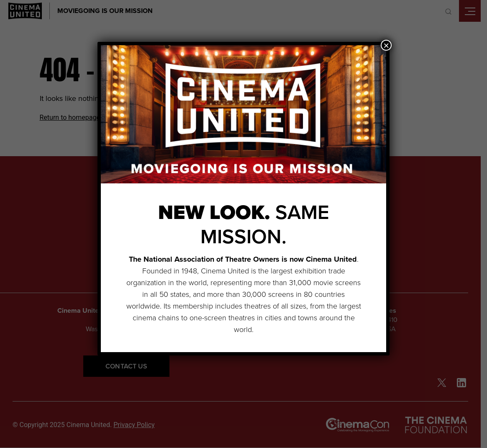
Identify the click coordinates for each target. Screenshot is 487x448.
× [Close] (386, 45)
